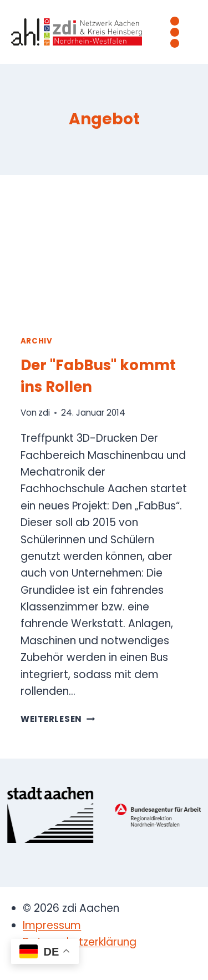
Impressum (52, 925)
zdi (44, 413)
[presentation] (104, 257)
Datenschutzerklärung (80, 942)
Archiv (37, 341)
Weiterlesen (58, 719)
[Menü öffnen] (174, 32)
